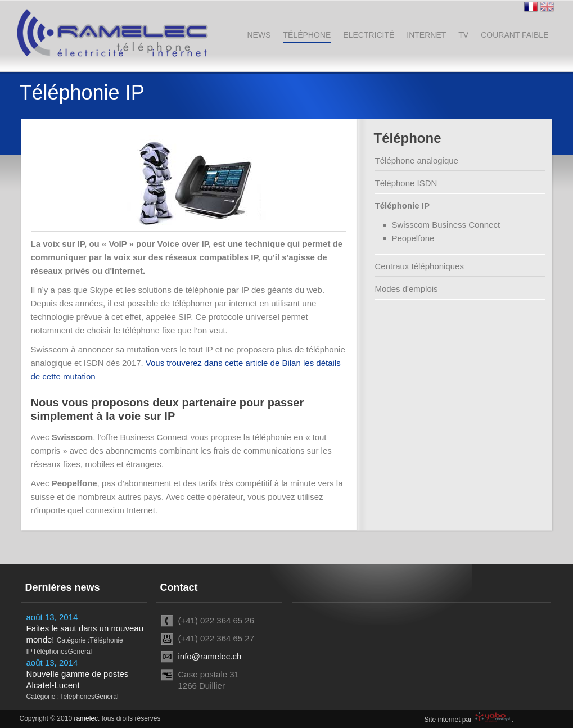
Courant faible (515, 35)
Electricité (369, 35)
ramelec (86, 718)
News (259, 35)
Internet (426, 35)
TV (463, 35)
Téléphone (307, 35)
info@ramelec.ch (210, 656)
